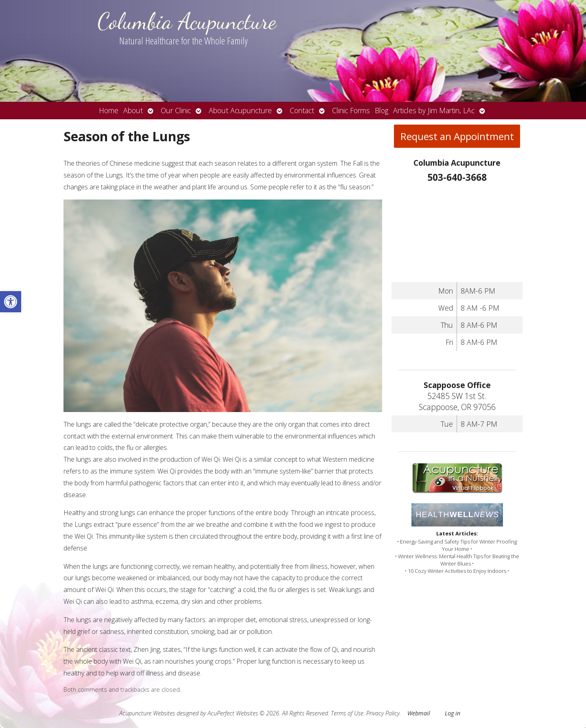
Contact (302, 110)
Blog (382, 110)
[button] (11, 302)
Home (109, 110)
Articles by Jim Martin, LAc (434, 110)
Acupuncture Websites (147, 713)
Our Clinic (176, 110)
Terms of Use (347, 713)
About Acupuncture (240, 110)
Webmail (419, 713)
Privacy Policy (383, 713)
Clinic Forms (351, 110)
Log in (453, 713)
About (133, 110)
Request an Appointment (457, 136)
